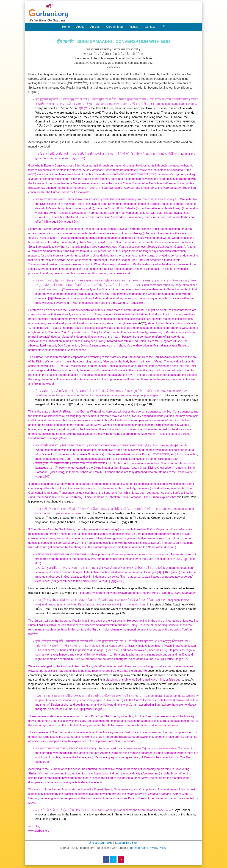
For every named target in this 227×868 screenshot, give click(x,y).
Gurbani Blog (114, 27)
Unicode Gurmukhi (101, 843)
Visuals (134, 27)
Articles (95, 27)
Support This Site (126, 843)
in (121, 859)
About (80, 27)
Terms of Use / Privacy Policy (148, 848)
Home (66, 27)
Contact (150, 27)
